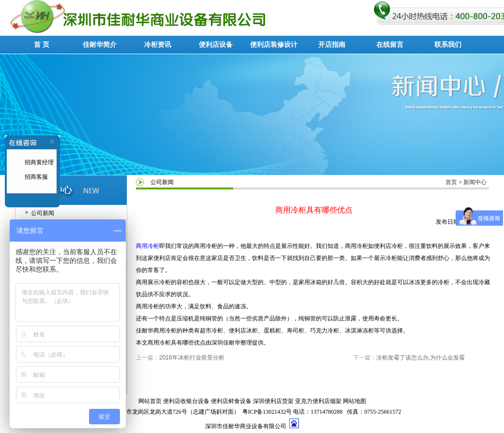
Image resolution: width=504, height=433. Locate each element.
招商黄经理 (38, 162)
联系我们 (448, 45)
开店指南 (332, 45)
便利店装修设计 (274, 45)
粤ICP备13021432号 (267, 412)
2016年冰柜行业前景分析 (192, 358)
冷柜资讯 (158, 45)
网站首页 (150, 401)
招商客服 (36, 177)
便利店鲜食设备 (231, 401)
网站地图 (355, 401)
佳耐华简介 (100, 45)
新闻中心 (475, 182)
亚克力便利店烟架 (318, 401)
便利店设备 (216, 45)
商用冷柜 (148, 246)
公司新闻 (43, 213)
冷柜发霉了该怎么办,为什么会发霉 (421, 358)
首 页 (42, 45)
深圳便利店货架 (273, 401)
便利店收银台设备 (186, 401)
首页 (451, 182)
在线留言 (390, 45)
